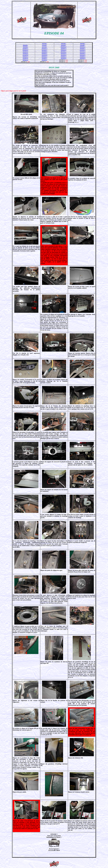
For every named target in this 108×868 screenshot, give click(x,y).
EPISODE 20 (25, 52)
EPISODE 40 (25, 60)
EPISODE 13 (44, 49)
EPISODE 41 (44, 60)
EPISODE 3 (83, 44)
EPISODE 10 (63, 47)
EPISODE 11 (83, 47)
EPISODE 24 (25, 54)
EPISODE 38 (63, 58)
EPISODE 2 (64, 44)
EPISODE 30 (63, 55)
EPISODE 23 (83, 52)
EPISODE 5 (44, 45)
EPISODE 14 (63, 49)
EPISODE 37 (44, 58)
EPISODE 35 (83, 57)
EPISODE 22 (63, 52)
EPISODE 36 (25, 58)
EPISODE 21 (44, 52)
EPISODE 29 (44, 55)
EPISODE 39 (83, 58)
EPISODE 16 (25, 50)
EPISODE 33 (44, 57)
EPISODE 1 (44, 44)
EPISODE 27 (83, 54)
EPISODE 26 (63, 54)
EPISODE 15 (83, 49)
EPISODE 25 (44, 54)
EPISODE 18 (63, 50)
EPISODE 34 (63, 57)
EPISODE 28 (25, 55)
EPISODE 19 (83, 50)
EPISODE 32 (25, 57)
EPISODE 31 (83, 55)
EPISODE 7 (83, 45)
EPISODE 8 (25, 47)
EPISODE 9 (44, 47)
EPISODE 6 (64, 45)
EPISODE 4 (25, 45)
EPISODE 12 (25, 49)
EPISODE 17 (44, 50)
